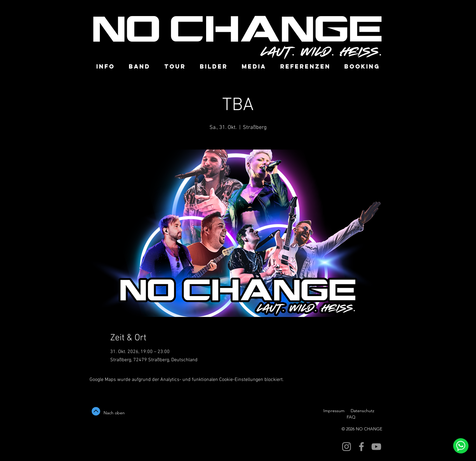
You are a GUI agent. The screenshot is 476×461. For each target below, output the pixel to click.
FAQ (350, 417)
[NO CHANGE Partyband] (347, 447)
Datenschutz (363, 411)
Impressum (334, 411)
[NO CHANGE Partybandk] (361, 447)
